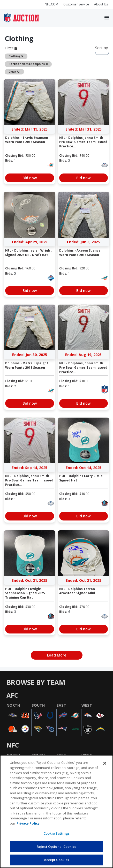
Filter (11, 48)
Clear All (14, 71)
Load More (57, 655)
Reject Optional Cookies (56, 847)
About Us (101, 4)
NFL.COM (51, 4)
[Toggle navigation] (107, 18)
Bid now (30, 178)
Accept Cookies (57, 860)
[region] (56, 812)
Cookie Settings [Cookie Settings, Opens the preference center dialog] (56, 833)
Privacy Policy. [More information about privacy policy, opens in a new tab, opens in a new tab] (29, 823)
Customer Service (76, 4)
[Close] (105, 763)
